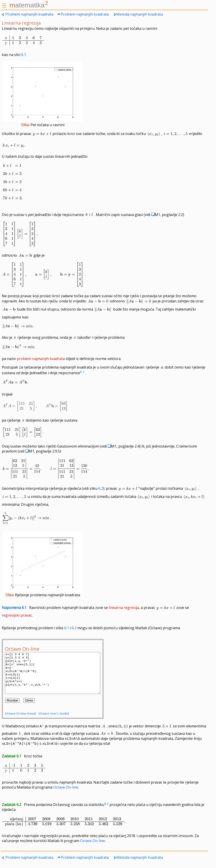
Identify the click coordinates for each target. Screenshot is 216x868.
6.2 (101, 488)
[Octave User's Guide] (54, 722)
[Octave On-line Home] (20, 722)
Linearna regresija (21, 23)
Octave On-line (66, 795)
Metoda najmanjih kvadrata (140, 14)
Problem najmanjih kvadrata (29, 14)
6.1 (24, 55)
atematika (29, 5)
